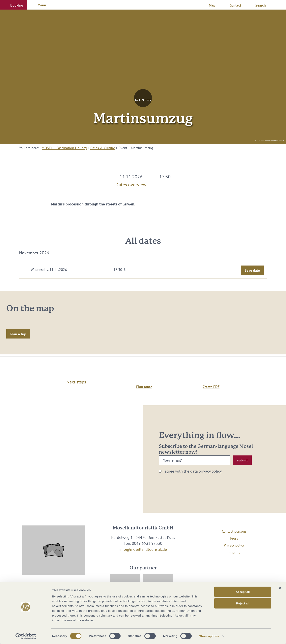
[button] (14, 5)
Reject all (243, 603)
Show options (209, 636)
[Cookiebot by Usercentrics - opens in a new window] (26, 636)
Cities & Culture (103, 148)
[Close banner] (280, 588)
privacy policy (210, 471)
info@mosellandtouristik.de (143, 549)
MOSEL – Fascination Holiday (64, 148)
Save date (252, 270)
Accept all (243, 592)
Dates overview (131, 184)
